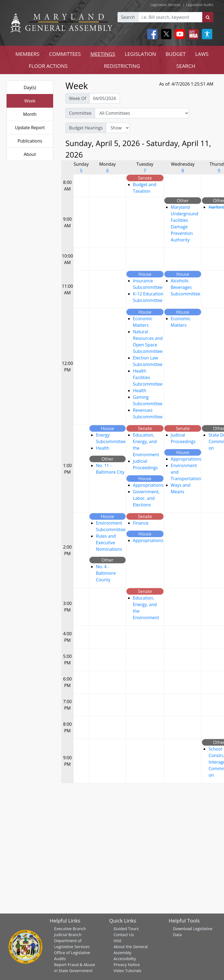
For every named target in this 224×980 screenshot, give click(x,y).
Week (30, 101)
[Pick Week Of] (105, 98)
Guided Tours (126, 928)
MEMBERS (28, 54)
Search (128, 17)
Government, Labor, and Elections (146, 498)
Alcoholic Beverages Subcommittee (186, 287)
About (30, 154)
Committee (80, 113)
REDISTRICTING (122, 66)
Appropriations (148, 485)
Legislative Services (166, 5)
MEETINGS (103, 54)
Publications (30, 141)
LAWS (202, 54)
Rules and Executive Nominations (109, 543)
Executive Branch (70, 928)
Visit (117, 940)
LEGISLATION (140, 54)
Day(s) (30, 87)
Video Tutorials (128, 970)
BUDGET (176, 54)
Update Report (30, 128)
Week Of (78, 98)
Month (30, 114)
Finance (141, 523)
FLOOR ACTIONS (48, 66)
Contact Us (124, 934)
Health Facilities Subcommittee (148, 377)
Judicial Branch (68, 934)
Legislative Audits (200, 5)
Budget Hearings (86, 128)
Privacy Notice (127, 964)
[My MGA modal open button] (192, 34)
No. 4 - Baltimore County (106, 573)
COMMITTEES (65, 54)
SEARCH (186, 66)
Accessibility (125, 958)
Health (140, 391)
